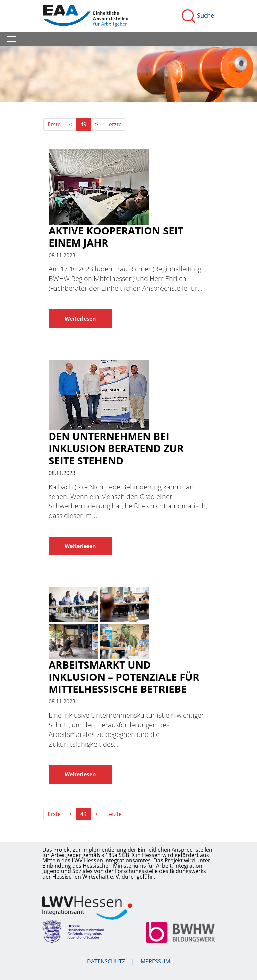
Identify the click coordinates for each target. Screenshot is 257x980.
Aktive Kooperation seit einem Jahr (116, 237)
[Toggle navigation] (12, 39)
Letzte (114, 124)
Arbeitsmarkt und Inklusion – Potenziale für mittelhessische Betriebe (124, 677)
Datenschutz (107, 961)
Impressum (155, 961)
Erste (54, 124)
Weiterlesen (80, 319)
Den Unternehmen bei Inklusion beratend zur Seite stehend (116, 448)
